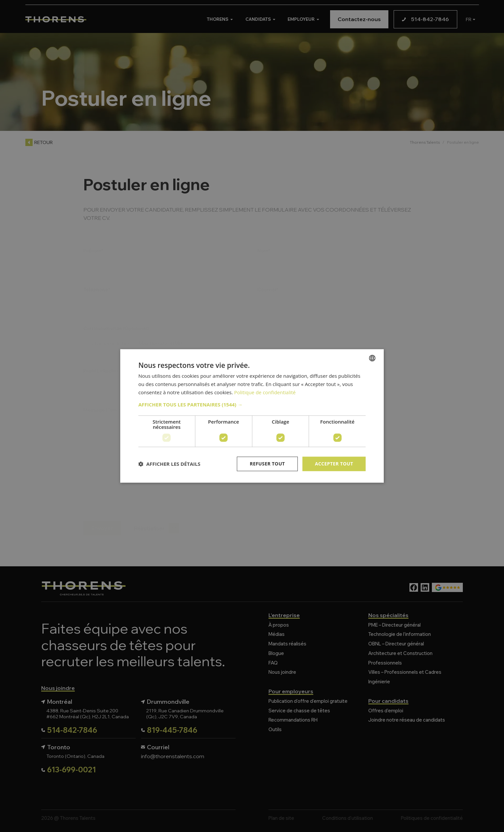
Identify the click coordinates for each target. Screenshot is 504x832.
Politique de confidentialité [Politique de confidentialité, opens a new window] (265, 392)
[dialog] (252, 416)
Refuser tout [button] (267, 464)
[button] (252, 404)
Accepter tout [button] (334, 464)
